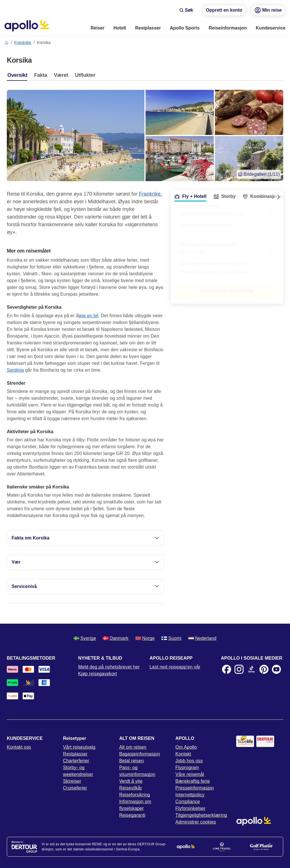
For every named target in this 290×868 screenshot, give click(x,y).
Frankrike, (150, 194)
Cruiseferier (75, 788)
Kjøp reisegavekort (98, 674)
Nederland (202, 638)
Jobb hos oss (189, 761)
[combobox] (227, 233)
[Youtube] (276, 669)
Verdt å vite (131, 781)
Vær (85, 562)
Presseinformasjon (195, 788)
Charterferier (76, 761)
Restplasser (75, 754)
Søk (186, 10)
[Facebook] (227, 669)
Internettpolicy (190, 795)
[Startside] (27, 26)
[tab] (19, 77)
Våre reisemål (190, 774)
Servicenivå (85, 586)
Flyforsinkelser (190, 808)
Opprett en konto (224, 10)
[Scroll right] (279, 197)
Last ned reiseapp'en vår (175, 667)
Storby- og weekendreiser (78, 771)
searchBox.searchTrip (227, 291)
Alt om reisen (133, 747)
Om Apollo (186, 747)
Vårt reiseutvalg (79, 747)
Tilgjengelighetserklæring (201, 815)
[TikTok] (251, 669)
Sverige (85, 638)
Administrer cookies (196, 822)
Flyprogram (187, 768)
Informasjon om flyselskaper (135, 805)
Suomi (171, 638)
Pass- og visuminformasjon (137, 771)
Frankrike (23, 43)
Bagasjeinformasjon (140, 754)
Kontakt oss (19, 747)
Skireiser (72, 781)
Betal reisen (132, 761)
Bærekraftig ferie (193, 781)
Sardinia (15, 370)
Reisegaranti (132, 815)
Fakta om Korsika (85, 538)
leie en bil (88, 316)
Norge (145, 638)
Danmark (116, 638)
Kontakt (183, 754)
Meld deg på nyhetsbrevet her (109, 667)
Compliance (187, 802)
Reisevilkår (131, 788)
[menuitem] (98, 28)
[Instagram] (239, 669)
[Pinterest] (264, 669)
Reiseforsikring (135, 795)
